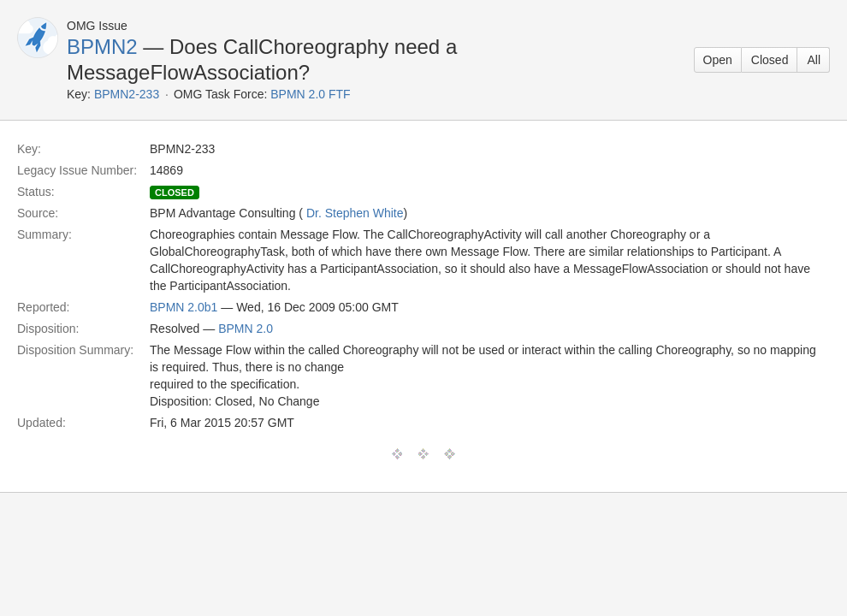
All (814, 60)
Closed (770, 60)
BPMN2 (102, 47)
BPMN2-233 (127, 94)
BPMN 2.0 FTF (310, 94)
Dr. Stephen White (355, 213)
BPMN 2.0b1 (184, 307)
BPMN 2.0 (246, 329)
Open (718, 60)
